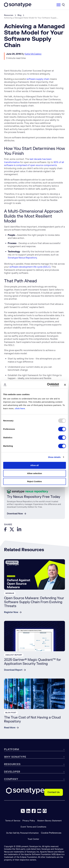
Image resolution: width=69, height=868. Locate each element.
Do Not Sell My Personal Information (22, 833)
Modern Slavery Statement (49, 821)
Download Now (15, 514)
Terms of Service (13, 821)
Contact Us (54, 792)
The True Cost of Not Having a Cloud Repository (32, 719)
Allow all (34, 465)
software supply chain (38, 79)
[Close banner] (65, 385)
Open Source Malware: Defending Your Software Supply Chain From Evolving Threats (34, 602)
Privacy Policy (29, 821)
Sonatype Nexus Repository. (23, 258)
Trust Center (33, 839)
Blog (19, 15)
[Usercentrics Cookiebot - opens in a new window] (47, 385)
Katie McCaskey (33, 54)
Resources (9, 15)
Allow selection (34, 473)
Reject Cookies (35, 481)
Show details (54, 457)
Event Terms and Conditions (33, 827)
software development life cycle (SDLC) (30, 267)
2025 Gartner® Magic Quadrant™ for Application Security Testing (32, 662)
